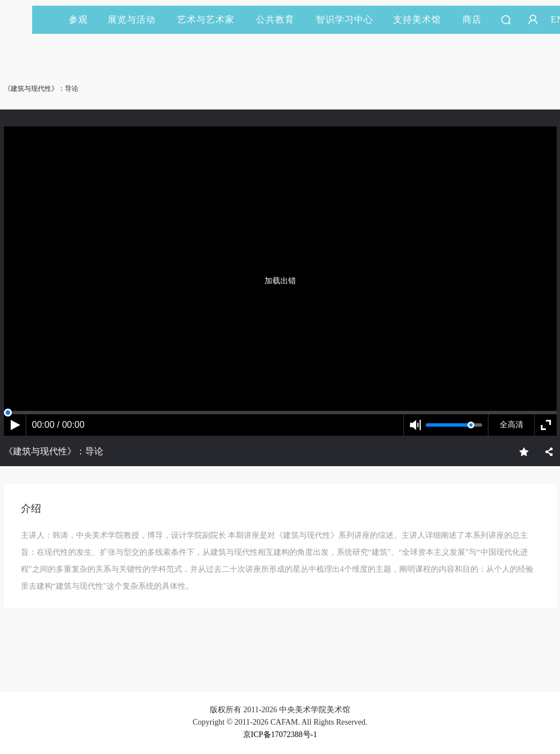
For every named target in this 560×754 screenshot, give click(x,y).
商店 (472, 19)
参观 (78, 19)
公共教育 (280, 19)
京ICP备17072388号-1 (280, 735)
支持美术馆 (422, 19)
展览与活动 (137, 19)
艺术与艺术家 (211, 19)
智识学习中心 (345, 19)
